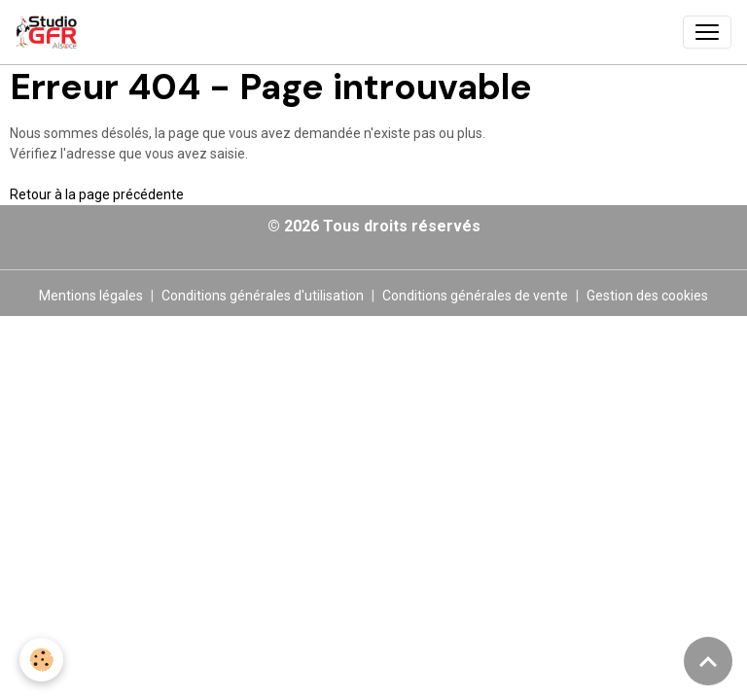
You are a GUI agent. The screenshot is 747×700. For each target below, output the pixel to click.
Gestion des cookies (647, 296)
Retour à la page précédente (97, 194)
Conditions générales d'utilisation (263, 296)
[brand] (50, 32)
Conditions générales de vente (475, 296)
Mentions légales (91, 296)
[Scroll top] (708, 661)
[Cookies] (41, 660)
